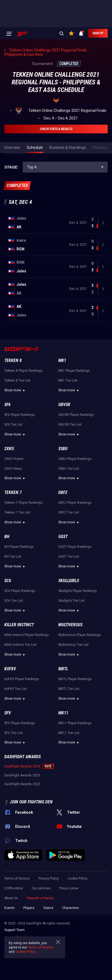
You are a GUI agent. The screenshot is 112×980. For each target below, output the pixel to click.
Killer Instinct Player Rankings (27, 635)
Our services (41, 888)
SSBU (63, 449)
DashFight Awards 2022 (22, 784)
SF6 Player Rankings (20, 415)
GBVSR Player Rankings (76, 415)
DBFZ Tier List (69, 512)
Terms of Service (17, 878)
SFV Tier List (14, 733)
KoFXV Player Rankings (22, 679)
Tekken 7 (13, 492)
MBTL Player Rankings (75, 679)
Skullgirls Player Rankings (78, 591)
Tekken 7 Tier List (17, 512)
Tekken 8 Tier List (17, 380)
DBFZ (63, 492)
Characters (71, 908)
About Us (11, 898)
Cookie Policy (78, 878)
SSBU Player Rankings (75, 459)
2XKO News (13, 469)
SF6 (7, 405)
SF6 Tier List (13, 425)
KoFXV (10, 669)
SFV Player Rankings (20, 723)
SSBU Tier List (69, 469)
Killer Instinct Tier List (20, 645)
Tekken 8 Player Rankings (23, 371)
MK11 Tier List (69, 733)
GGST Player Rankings (75, 547)
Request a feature (40, 898)
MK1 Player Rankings (74, 371)
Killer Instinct (19, 625)
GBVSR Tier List (70, 425)
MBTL (63, 669)
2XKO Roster (14, 459)
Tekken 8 (13, 360)
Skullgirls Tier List (71, 601)
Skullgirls (69, 581)
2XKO (9, 449)
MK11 (63, 713)
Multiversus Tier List (73, 645)
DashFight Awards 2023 (22, 775)
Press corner (69, 888)
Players (29, 908)
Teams (48, 908)
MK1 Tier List (68, 380)
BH (7, 537)
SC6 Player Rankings (20, 591)
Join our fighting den (31, 802)
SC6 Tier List (14, 601)
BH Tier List (13, 557)
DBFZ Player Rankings (75, 503)
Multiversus (70, 625)
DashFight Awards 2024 (22, 766)
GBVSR (64, 405)
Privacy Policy (49, 878)
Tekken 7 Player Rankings (23, 503)
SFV (8, 713)
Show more (15, 391)
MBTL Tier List (69, 689)
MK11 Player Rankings (75, 723)
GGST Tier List (69, 557)
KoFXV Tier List (16, 689)
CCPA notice (14, 888)
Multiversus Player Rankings (80, 635)
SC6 (8, 581)
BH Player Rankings (19, 547)
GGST (63, 537)
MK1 (62, 360)
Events (9, 908)
